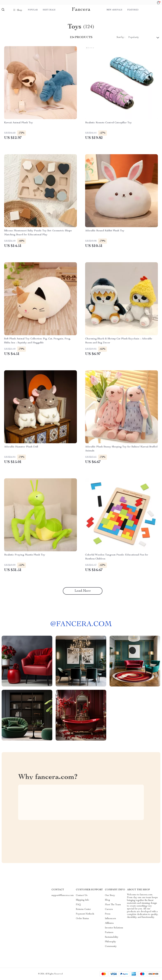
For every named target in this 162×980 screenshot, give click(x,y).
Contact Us (82, 895)
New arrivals (114, 10)
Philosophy (110, 942)
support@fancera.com (63, 895)
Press (108, 914)
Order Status (82, 919)
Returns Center (83, 909)
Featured (133, 10)
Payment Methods (85, 914)
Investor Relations (114, 928)
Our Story (110, 895)
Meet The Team (113, 905)
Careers (109, 909)
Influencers (110, 919)
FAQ (78, 905)
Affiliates (109, 923)
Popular (33, 10)
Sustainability (112, 937)
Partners (109, 933)
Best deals (49, 10)
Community (111, 946)
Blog (107, 900)
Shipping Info (82, 900)
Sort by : (121, 37)
